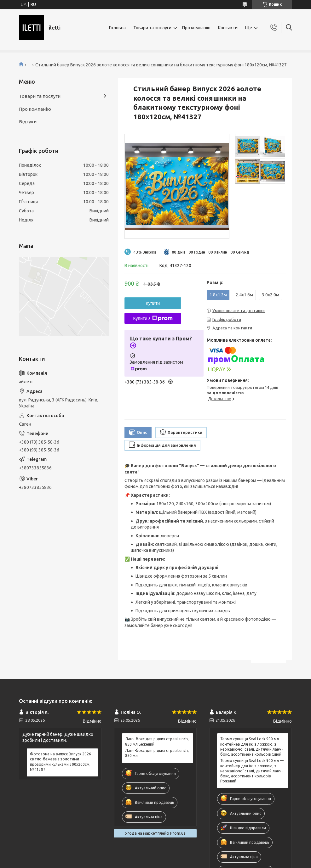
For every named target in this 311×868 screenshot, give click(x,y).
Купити (153, 303)
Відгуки (28, 122)
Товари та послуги (152, 28)
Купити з (153, 318)
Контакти (228, 28)
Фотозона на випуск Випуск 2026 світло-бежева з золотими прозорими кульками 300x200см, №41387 (60, 762)
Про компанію (196, 28)
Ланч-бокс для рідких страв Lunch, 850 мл (157, 753)
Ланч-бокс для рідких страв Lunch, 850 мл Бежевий (157, 741)
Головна (117, 28)
